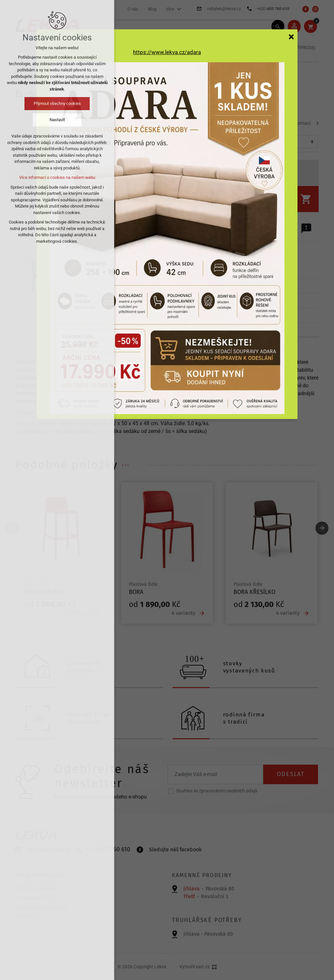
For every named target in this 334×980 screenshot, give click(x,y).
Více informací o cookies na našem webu (57, 177)
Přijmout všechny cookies (57, 103)
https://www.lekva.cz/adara (167, 52)
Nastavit (57, 120)
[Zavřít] (291, 36)
